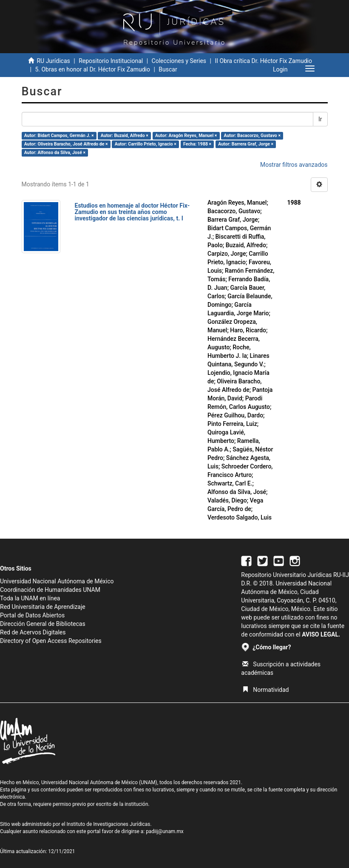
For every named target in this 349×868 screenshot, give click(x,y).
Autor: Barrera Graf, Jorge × (246, 144)
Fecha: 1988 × (197, 144)
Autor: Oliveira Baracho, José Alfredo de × (66, 144)
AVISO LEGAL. (321, 634)
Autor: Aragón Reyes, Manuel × (186, 136)
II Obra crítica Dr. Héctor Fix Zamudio (263, 61)
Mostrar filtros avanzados (294, 165)
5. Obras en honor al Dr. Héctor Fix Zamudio (92, 69)
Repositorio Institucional (111, 61)
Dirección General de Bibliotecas (43, 624)
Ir (320, 119)
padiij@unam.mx (165, 831)
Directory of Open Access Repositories (51, 641)
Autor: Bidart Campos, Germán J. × (59, 136)
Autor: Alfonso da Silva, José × (55, 153)
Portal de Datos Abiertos (32, 615)
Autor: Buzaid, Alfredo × (125, 136)
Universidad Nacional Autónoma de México (57, 581)
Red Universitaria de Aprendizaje (43, 607)
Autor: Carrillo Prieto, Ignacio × (146, 144)
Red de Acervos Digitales (33, 632)
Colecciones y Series (179, 61)
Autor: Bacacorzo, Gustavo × (252, 136)
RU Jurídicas (53, 61)
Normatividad (265, 690)
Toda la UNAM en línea (30, 598)
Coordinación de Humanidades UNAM (50, 590)
